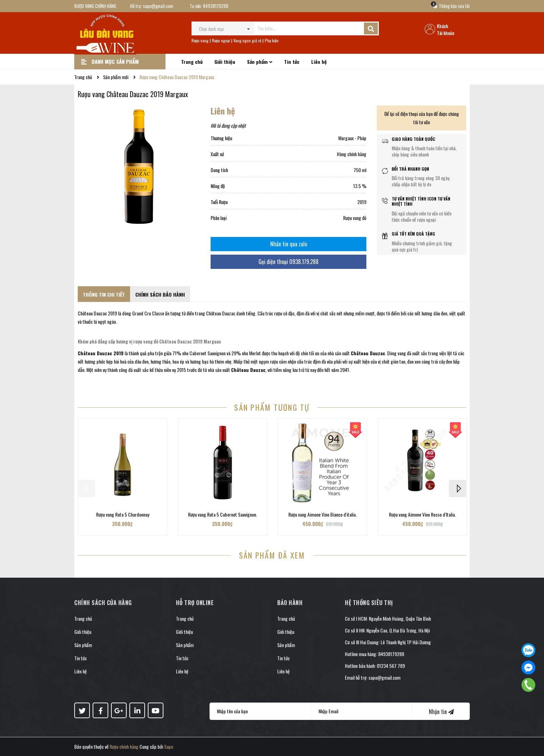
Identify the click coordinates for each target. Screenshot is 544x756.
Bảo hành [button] (290, 603)
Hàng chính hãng (352, 154)
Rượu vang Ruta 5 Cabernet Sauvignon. (223, 514)
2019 (362, 202)
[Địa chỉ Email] (362, 711)
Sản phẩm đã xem (272, 555)
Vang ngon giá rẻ (247, 40)
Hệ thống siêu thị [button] (369, 603)
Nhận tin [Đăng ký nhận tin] (441, 712)
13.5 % (360, 186)
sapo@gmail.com (158, 6)
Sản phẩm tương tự (272, 407)
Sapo (169, 746)
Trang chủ (83, 618)
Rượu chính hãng (124, 746)
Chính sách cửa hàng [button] (103, 603)
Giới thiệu (83, 632)
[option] (122, 477)
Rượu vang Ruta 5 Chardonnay (123, 514)
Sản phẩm (83, 645)
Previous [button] (86, 489)
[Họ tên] (260, 711)
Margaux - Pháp (352, 138)
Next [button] (458, 489)
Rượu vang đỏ (355, 218)
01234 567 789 (391, 666)
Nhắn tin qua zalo (289, 244)
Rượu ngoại (221, 40)
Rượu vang (200, 40)
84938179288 (216, 6)
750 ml (360, 170)
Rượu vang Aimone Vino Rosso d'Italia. (422, 514)
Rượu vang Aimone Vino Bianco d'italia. (322, 514)
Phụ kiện (272, 40)
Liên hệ (80, 671)
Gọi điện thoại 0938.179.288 (288, 262)
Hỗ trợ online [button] (195, 603)
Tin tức (80, 658)
